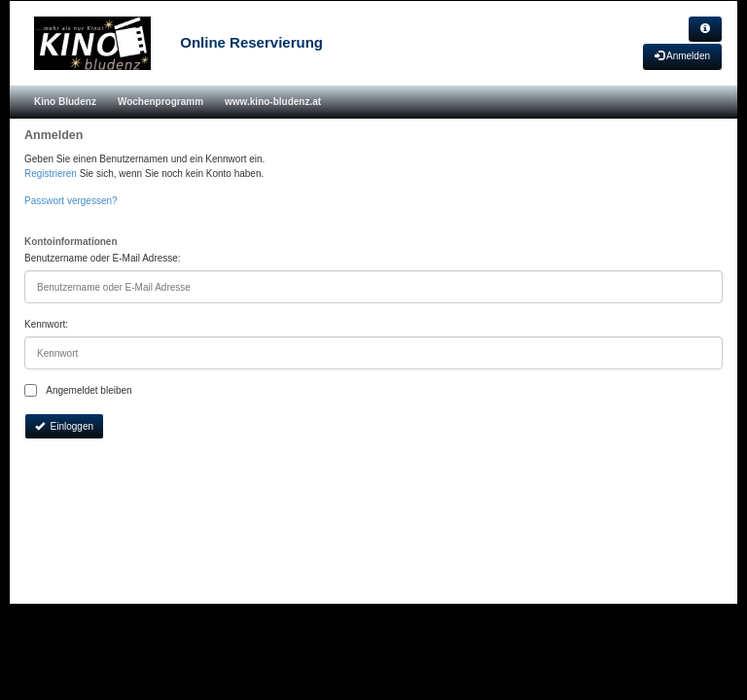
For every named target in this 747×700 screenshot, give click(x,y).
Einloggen (64, 426)
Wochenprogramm (160, 102)
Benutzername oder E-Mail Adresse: (103, 258)
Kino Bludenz (65, 102)
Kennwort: (46, 324)
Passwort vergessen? (71, 201)
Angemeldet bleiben (78, 390)
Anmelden (682, 56)
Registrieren (51, 174)
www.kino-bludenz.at (273, 102)
